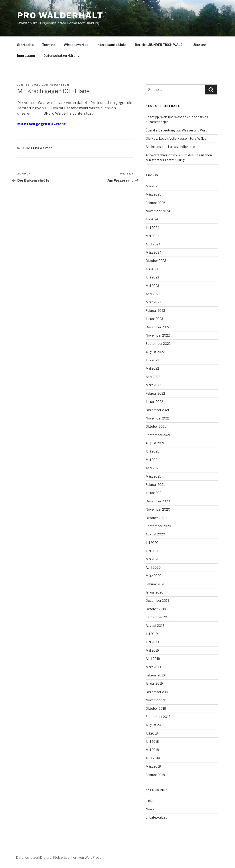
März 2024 (153, 252)
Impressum (26, 56)
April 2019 (153, 659)
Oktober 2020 (156, 518)
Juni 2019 (152, 642)
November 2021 (157, 418)
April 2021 (153, 468)
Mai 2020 (153, 559)
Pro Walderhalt (60, 16)
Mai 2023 (152, 286)
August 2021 (155, 443)
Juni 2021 (152, 451)
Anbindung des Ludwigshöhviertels (171, 147)
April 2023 (153, 294)
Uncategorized (38, 148)
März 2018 (153, 766)
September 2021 (158, 435)
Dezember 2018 (157, 692)
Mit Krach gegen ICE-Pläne (42, 124)
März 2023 (153, 302)
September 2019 (158, 617)
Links (150, 801)
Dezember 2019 (157, 601)
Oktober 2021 (156, 426)
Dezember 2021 (157, 410)
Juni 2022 (152, 360)
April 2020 (153, 567)
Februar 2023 (155, 311)
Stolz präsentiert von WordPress (77, 857)
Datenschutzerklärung (62, 56)
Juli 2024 (152, 219)
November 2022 (158, 335)
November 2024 (158, 211)
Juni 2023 (152, 277)
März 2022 (153, 385)
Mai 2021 (152, 460)
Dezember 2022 (158, 327)
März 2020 (154, 576)
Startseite (25, 45)
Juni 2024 (152, 228)
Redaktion (60, 85)
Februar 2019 (155, 675)
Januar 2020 (155, 592)
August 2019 (155, 626)
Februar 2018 (155, 775)
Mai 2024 (152, 236)
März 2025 (153, 194)
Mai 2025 (152, 186)
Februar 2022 (155, 393)
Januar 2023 (154, 319)
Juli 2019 (152, 634)
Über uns (200, 45)
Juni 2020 (153, 551)
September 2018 (158, 717)
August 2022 (155, 352)
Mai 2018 (152, 750)
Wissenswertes (76, 45)
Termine (49, 45)
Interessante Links (112, 45)
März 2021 (153, 476)
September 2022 (158, 344)
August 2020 (155, 534)
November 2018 (158, 700)
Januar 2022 (154, 402)
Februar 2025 (155, 203)
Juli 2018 (152, 733)
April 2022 (153, 377)
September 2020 (158, 526)
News (150, 809)
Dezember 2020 (158, 501)
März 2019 (153, 667)
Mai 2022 (152, 368)
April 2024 (153, 244)
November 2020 (158, 509)
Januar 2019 (154, 683)
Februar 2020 (156, 584)
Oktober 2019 (156, 609)
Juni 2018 (152, 742)
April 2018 (153, 758)
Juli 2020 (152, 543)
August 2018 (155, 725)
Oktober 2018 (156, 708)
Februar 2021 (155, 485)
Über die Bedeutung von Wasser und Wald (176, 130)
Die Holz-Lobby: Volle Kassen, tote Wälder (177, 138)
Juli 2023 (152, 269)
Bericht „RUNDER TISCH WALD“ (160, 45)
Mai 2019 (152, 650)
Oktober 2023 (156, 261)
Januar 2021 (154, 493)
